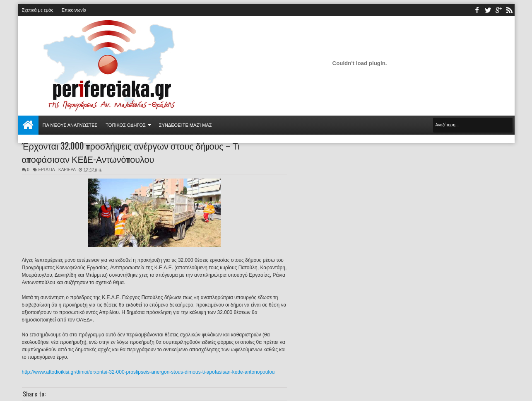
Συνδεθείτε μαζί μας (185, 125)
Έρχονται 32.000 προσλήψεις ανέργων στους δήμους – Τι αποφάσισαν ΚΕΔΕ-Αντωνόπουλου (131, 152)
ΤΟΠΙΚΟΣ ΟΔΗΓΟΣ (126, 125)
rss (509, 10)
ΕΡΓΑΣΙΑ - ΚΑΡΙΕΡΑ (57, 170)
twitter (488, 10)
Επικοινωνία (74, 10)
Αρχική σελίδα (28, 125)
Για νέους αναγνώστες (70, 125)
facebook (477, 10)
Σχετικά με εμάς (38, 10)
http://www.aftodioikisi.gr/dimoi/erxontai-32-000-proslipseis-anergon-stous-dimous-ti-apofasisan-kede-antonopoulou (148, 372)
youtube (498, 10)
